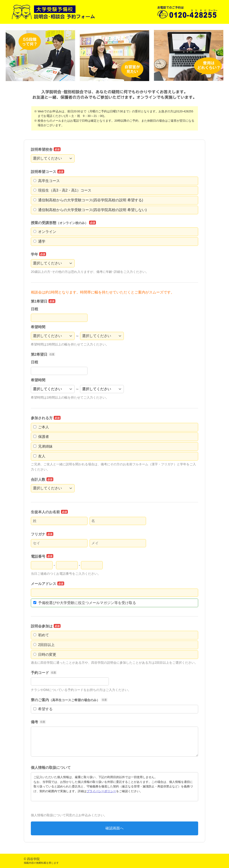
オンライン (45, 232)
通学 (39, 241)
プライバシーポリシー (101, 791)
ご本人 (41, 427)
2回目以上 (44, 645)
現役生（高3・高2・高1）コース (62, 190)
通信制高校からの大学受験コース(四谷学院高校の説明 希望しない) (90, 210)
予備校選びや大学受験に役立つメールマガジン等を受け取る (85, 603)
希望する (43, 709)
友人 (39, 456)
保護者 (41, 437)
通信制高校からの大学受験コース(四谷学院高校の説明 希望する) (88, 200)
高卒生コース (47, 181)
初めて (41, 635)
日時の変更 (45, 655)
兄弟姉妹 (43, 446)
